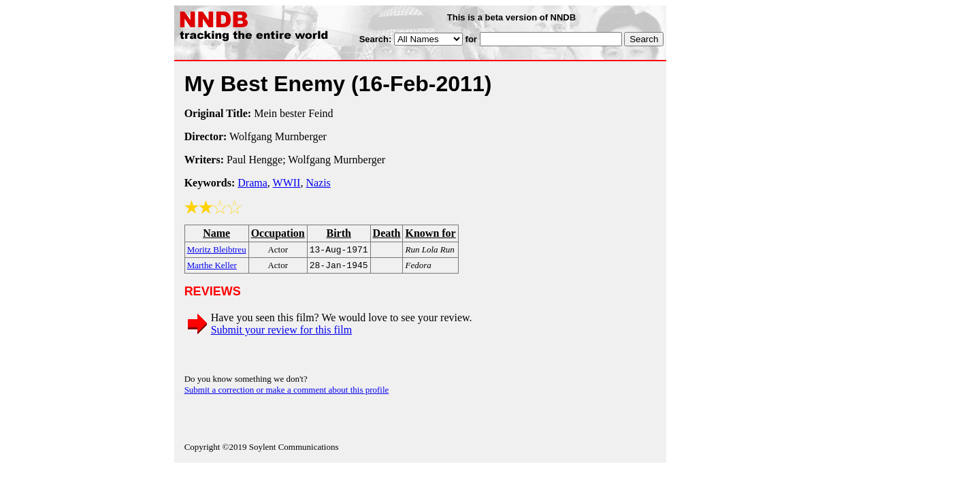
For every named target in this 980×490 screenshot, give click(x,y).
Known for (430, 233)
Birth (338, 233)
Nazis (318, 183)
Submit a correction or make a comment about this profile (287, 392)
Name (216, 233)
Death (387, 233)
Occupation (278, 233)
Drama (252, 183)
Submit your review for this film (282, 332)
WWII (287, 183)
